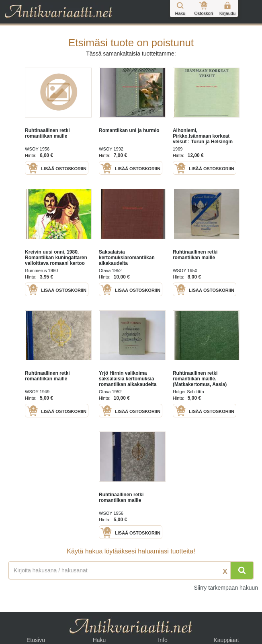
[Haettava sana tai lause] (131, 570)
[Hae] (242, 570)
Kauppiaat (226, 640)
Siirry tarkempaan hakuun (226, 588)
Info (163, 640)
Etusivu (36, 640)
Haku (99, 640)
